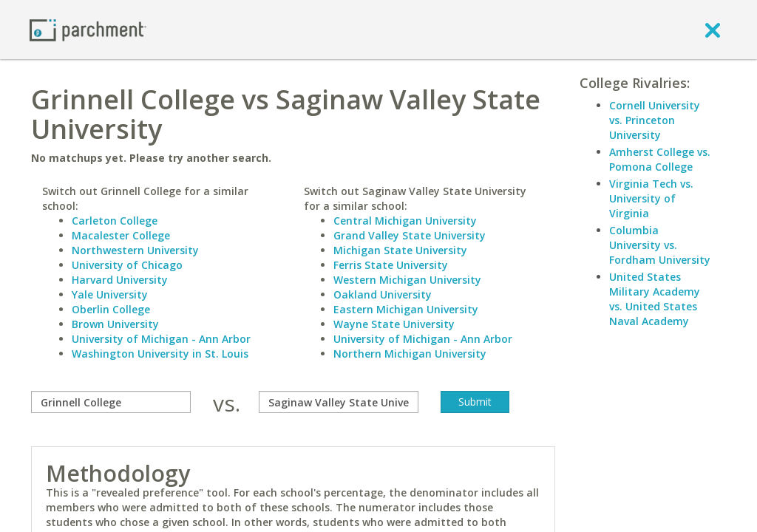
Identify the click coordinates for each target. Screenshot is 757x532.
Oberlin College (111, 309)
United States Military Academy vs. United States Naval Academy (655, 299)
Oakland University (383, 294)
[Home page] (88, 29)
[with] (339, 402)
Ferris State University (391, 265)
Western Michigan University (407, 280)
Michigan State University (400, 250)
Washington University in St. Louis (160, 354)
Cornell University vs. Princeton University (655, 120)
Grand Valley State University (410, 235)
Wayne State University (394, 324)
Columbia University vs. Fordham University (660, 245)
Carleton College (115, 221)
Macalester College (121, 235)
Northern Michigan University (410, 354)
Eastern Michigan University (406, 309)
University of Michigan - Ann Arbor (161, 339)
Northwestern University (135, 250)
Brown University (115, 324)
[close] (713, 30)
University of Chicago (127, 265)
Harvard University (120, 280)
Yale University (110, 294)
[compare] (111, 402)
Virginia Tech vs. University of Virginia (651, 198)
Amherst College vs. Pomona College (660, 159)
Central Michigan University (405, 221)
